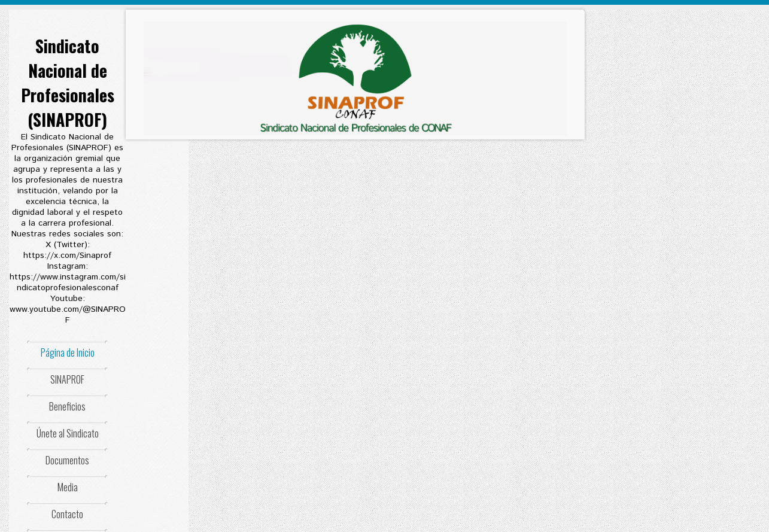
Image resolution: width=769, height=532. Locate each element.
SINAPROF (67, 379)
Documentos (67, 460)
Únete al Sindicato (68, 433)
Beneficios (67, 406)
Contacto (67, 514)
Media (68, 487)
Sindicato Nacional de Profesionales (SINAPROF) (68, 83)
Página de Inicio (68, 352)
